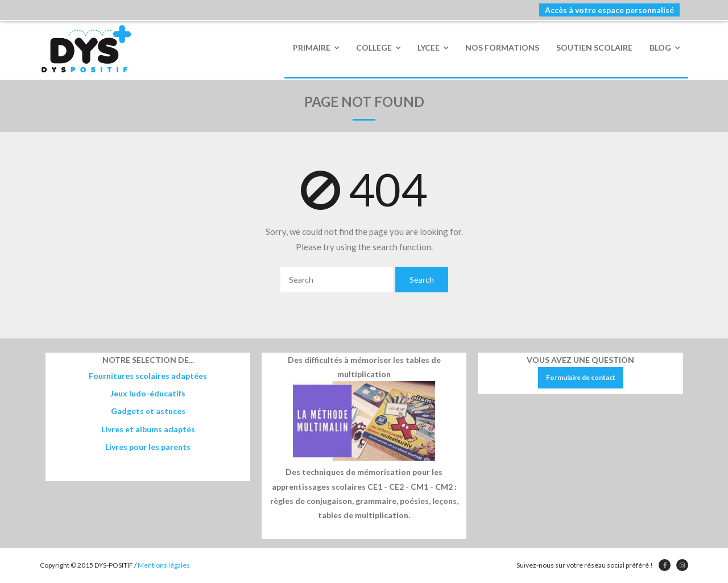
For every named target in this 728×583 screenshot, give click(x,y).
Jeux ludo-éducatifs (148, 393)
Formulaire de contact (581, 377)
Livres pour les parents (148, 447)
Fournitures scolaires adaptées (148, 376)
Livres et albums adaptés (148, 429)
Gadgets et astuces (148, 411)
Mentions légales (164, 565)
